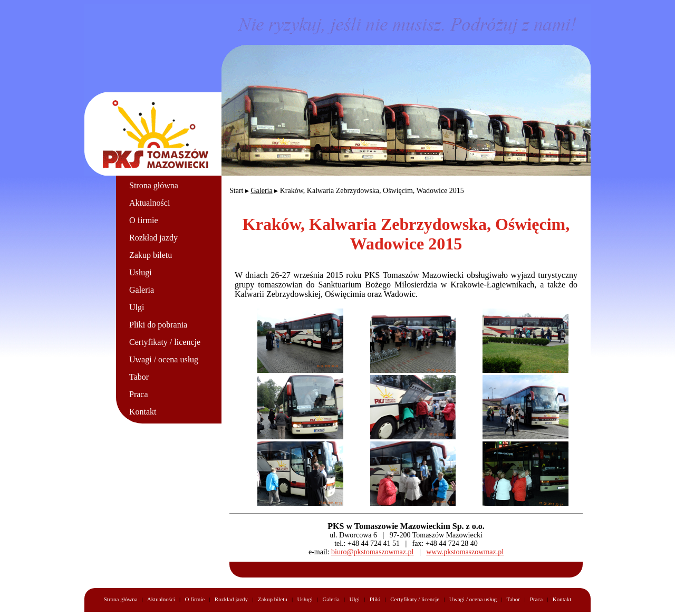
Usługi (141, 272)
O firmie (144, 220)
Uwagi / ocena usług (164, 359)
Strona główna (154, 185)
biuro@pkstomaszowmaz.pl (372, 552)
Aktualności (150, 203)
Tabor (139, 377)
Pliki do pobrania (158, 325)
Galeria (142, 290)
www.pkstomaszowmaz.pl (465, 552)
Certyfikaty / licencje (165, 342)
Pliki (375, 599)
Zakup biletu (151, 255)
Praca (139, 394)
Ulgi (137, 307)
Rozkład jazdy (153, 238)
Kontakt (143, 412)
